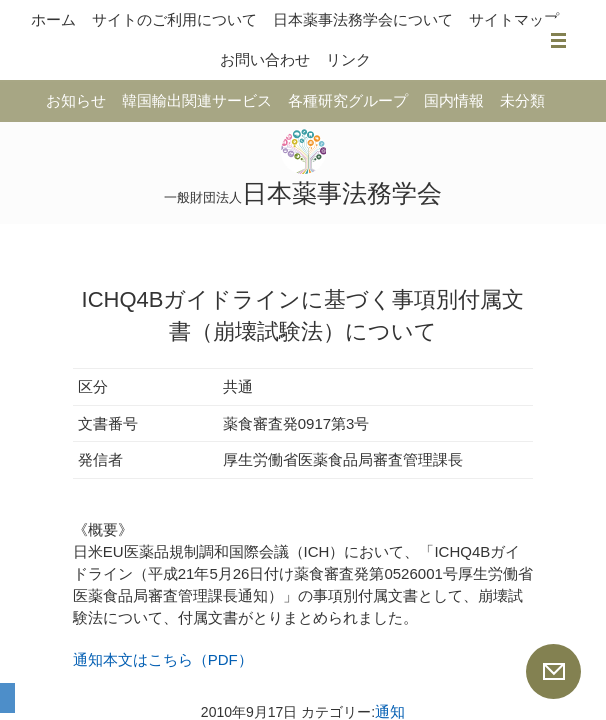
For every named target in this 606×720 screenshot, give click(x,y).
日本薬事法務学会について (363, 19)
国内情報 (454, 100)
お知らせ (76, 100)
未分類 (522, 100)
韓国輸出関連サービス (197, 100)
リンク (348, 59)
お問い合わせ (265, 59)
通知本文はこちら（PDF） (163, 659)
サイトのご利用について (174, 19)
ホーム (53, 19)
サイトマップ (514, 19)
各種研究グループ (348, 100)
